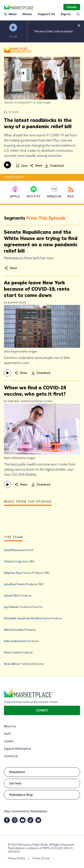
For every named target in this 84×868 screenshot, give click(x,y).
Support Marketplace (18, 749)
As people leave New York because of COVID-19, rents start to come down (37, 289)
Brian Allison (12, 664)
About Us (10, 726)
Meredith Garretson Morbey (23, 618)
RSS (71, 193)
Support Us (46, 14)
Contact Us (11, 756)
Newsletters (17, 772)
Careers (9, 741)
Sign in (66, 14)
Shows (27, 14)
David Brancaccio (15, 550)
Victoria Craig (13, 561)
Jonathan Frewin (15, 584)
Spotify (34, 192)
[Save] (22, 166)
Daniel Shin (12, 596)
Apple (15, 192)
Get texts (15, 783)
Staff (7, 734)
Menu (10, 14)
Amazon (54, 192)
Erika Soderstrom (15, 641)
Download (54, 166)
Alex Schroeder (14, 630)
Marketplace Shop (21, 795)
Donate (72, 7)
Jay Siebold (11, 607)
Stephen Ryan (13, 573)
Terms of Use (41, 858)
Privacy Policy (16, 858)
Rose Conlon (12, 653)
